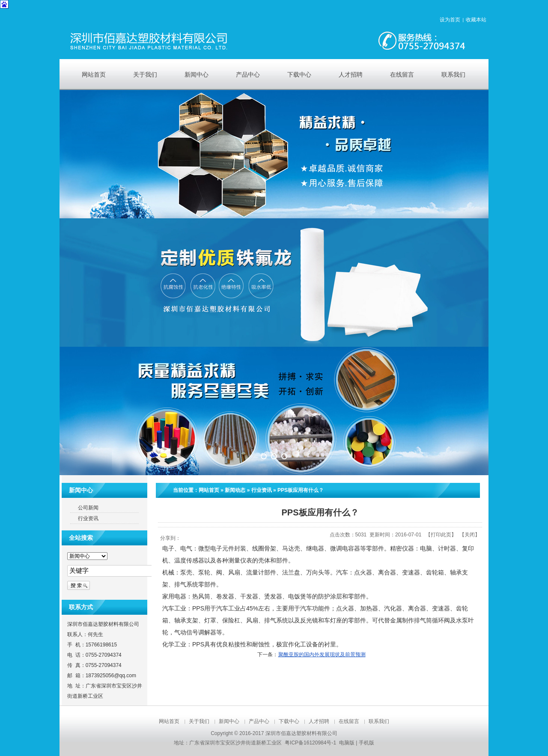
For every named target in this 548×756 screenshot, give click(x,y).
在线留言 (349, 721)
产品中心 (259, 721)
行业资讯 (262, 490)
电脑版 (347, 743)
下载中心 (289, 721)
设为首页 (450, 20)
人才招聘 (319, 721)
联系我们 (379, 721)
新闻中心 (229, 721)
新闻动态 (235, 490)
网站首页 (209, 490)
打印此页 (441, 535)
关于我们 (199, 721)
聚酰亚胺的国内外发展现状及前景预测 (322, 655)
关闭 (470, 535)
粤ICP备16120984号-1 (310, 743)
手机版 (366, 743)
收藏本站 (476, 20)
